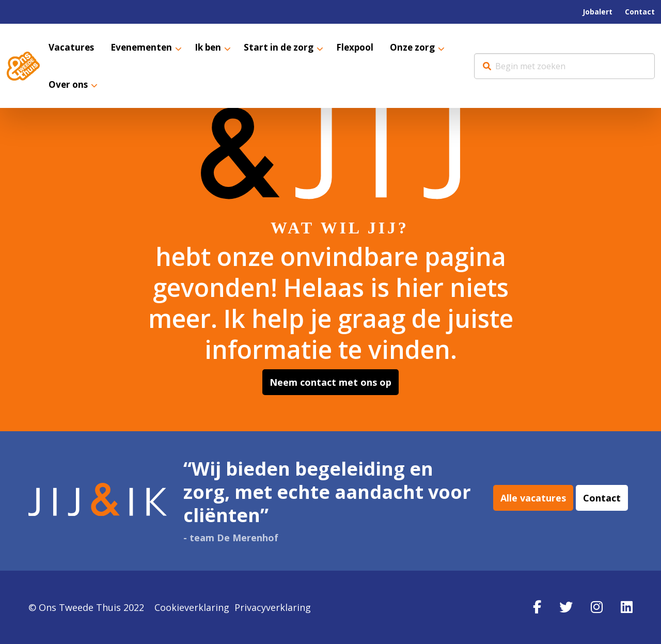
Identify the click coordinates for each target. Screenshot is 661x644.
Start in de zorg (286, 48)
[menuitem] (597, 12)
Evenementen (144, 48)
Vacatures (72, 48)
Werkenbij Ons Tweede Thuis (23, 66)
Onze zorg (425, 48)
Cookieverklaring (192, 607)
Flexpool (365, 48)
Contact (640, 12)
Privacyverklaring (273, 607)
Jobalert (597, 12)
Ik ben (213, 48)
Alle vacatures (533, 501)
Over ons (69, 85)
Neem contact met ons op (330, 382)
